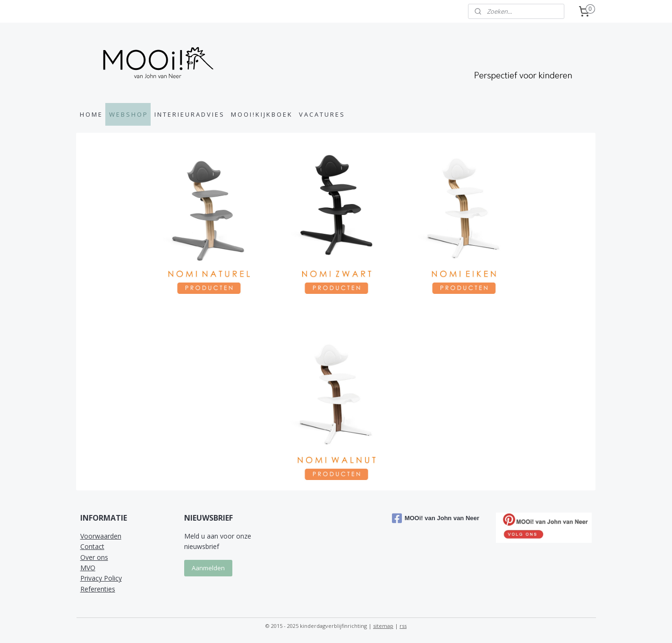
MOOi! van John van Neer (436, 518)
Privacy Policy (101, 578)
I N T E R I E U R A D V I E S (189, 114)
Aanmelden (208, 568)
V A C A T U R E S (321, 114)
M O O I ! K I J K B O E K (261, 114)
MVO (88, 568)
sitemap (383, 626)
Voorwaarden (101, 536)
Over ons (94, 557)
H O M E (91, 114)
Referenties (98, 589)
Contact (92, 546)
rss (403, 626)
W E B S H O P (128, 114)
